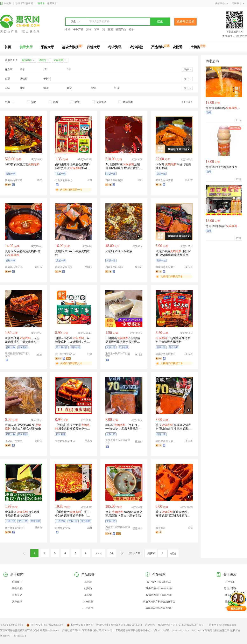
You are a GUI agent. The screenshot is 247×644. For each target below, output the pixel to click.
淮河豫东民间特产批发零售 (17, 355)
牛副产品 (78, 29)
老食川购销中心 (64, 180)
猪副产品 (121, 29)
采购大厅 (47, 47)
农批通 (177, 47)
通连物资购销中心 (165, 354)
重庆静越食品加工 (165, 267)
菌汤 (70, 88)
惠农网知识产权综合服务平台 (159, 602)
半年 (22, 69)
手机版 (6, 3)
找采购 (88, 588)
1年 (45, 69)
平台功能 (17, 588)
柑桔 (68, 29)
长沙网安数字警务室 (80, 625)
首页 (8, 47)
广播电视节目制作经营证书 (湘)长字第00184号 (87, 630)
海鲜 (93, 88)
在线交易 (17, 595)
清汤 (46, 88)
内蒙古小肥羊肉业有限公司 (118, 528)
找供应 (88, 582)
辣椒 (89, 29)
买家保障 (17, 602)
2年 (69, 69)
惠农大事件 (230, 588)
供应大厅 (26, 47)
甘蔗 (110, 29)
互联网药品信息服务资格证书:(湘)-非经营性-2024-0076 (30, 630)
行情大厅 (93, 47)
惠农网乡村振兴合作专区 (159, 608)
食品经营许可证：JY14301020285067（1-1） (182, 625)
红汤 (117, 88)
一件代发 (88, 608)
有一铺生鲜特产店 (65, 354)
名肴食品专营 (63, 528)
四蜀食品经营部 (14, 180)
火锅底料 (58, 60)
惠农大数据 (70, 47)
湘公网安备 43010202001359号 (45, 625)
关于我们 (230, 582)
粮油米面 (27, 60)
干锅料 (47, 79)
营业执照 (150, 625)
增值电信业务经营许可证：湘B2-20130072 (119, 625)
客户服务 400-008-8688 (159, 582)
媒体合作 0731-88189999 (159, 595)
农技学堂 (136, 47)
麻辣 (22, 88)
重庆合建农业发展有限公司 (118, 442)
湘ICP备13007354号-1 (12, 625)
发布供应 (88, 602)
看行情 (88, 595)
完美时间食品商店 (65, 441)
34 (111, 553)
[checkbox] (32, 102)
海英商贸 (161, 528)
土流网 (196, 47)
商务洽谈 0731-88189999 (159, 588)
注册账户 (17, 582)
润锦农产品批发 (14, 441)
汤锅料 (23, 79)
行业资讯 (115, 47)
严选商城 (158, 47)
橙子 (131, 29)
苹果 (97, 29)
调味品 (43, 60)
